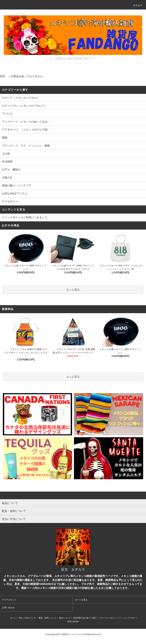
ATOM (76, 622)
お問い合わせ (8, 608)
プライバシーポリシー (109, 618)
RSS (70, 622)
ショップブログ (129, 618)
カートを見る (81, 600)
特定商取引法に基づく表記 (85, 618)
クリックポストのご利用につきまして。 (26, 217)
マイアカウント (9, 600)
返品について (65, 618)
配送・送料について (47, 618)
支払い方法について (27, 618)
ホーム (13, 618)
